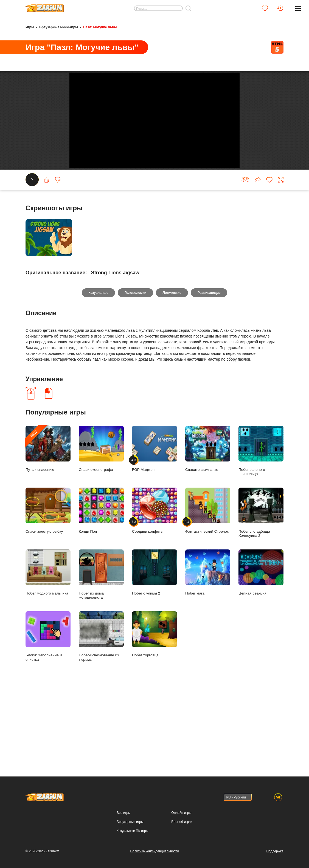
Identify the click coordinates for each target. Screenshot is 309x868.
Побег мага (208, 650)
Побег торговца (154, 712)
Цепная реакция (261, 650)
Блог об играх (182, 822)
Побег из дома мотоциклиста (101, 652)
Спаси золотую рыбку (48, 588)
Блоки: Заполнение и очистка (48, 714)
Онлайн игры (181, 813)
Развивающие (210, 370)
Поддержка (275, 851)
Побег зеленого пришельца (261, 528)
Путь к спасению (48, 526)
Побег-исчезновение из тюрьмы (101, 714)
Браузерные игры (130, 822)
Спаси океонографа (101, 526)
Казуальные (97, 370)
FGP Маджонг (154, 526)
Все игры (123, 813)
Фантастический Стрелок (208, 588)
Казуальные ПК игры (132, 831)
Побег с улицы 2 (154, 650)
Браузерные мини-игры (59, 27)
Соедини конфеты (154, 588)
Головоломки (135, 370)
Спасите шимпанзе (208, 526)
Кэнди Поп (101, 588)
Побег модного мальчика (48, 650)
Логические (172, 370)
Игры (30, 27)
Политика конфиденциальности (154, 851)
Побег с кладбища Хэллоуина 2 (261, 590)
